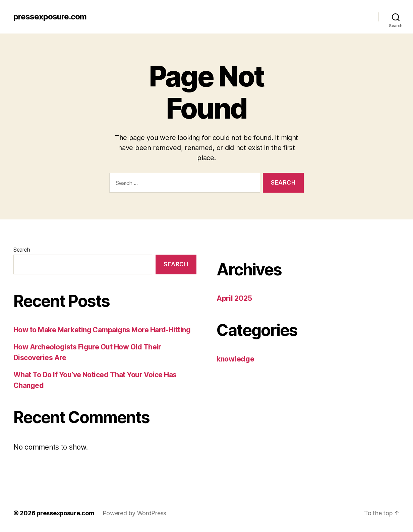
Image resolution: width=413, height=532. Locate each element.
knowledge (235, 359)
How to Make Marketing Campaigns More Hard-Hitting (102, 330)
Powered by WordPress (135, 513)
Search (22, 250)
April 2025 (234, 298)
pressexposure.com (50, 17)
